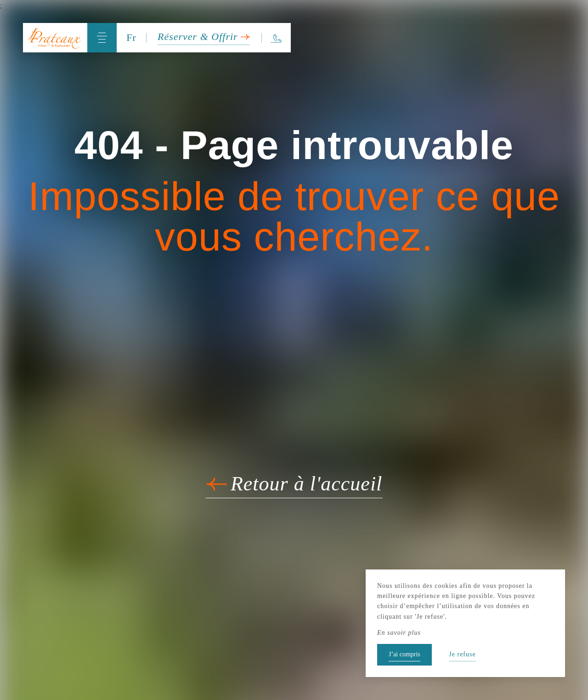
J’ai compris (404, 654)
